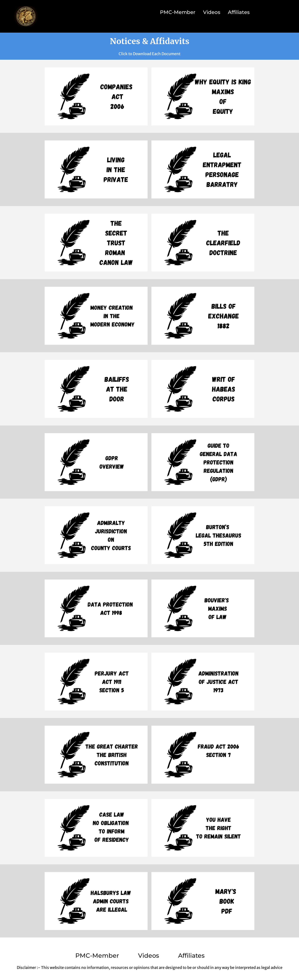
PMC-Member (178, 12)
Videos (212, 12)
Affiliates (239, 12)
